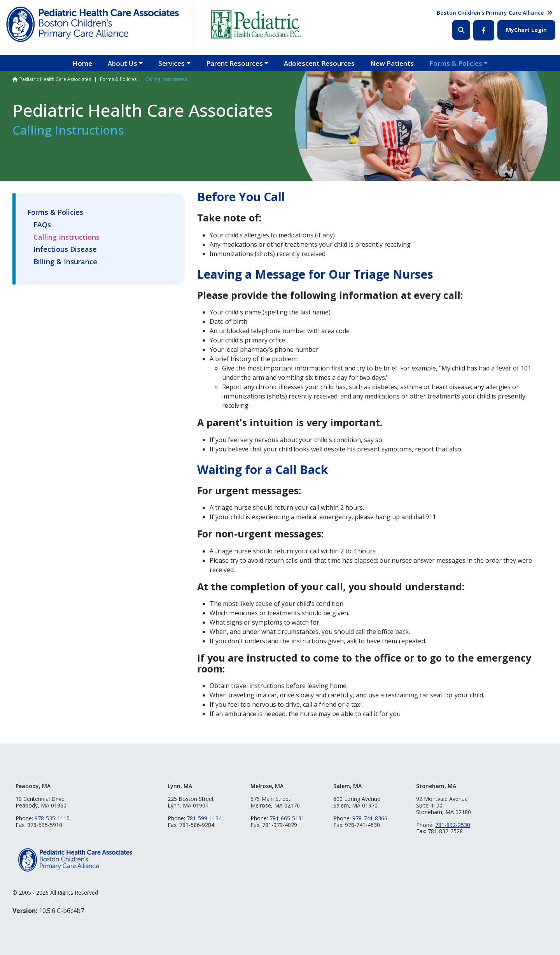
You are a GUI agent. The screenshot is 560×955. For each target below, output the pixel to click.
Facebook (484, 30)
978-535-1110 (52, 818)
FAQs (42, 225)
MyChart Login (526, 30)
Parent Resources (234, 63)
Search (461, 30)
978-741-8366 (370, 818)
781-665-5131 (287, 818)
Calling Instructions (66, 237)
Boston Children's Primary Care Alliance (490, 13)
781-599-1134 (204, 818)
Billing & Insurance (65, 262)
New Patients (392, 63)
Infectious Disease (65, 249)
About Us (122, 63)
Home (82, 63)
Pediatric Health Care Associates (55, 79)
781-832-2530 (453, 825)
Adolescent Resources (319, 63)
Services (171, 63)
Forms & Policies (456, 63)
